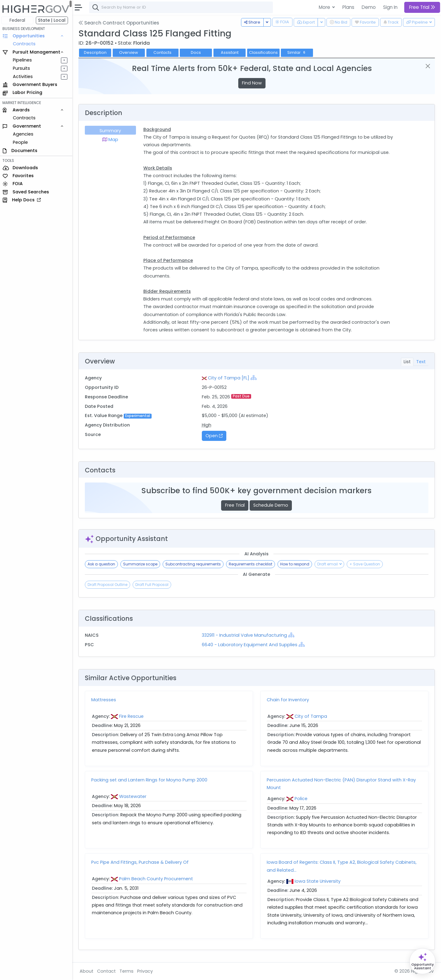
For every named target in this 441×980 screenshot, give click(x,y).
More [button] (325, 7)
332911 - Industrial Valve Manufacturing (246, 635)
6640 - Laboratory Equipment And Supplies (251, 645)
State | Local (53, 20)
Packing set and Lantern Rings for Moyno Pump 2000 (151, 780)
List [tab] (407, 362)
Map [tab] (111, 140)
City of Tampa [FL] (230, 378)
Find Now (253, 83)
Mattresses (105, 700)
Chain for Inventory (288, 700)
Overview (130, 52)
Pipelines (24, 60)
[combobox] (182, 7)
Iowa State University (318, 881)
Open (215, 436)
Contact (108, 971)
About (88, 971)
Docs (197, 52)
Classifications (265, 52)
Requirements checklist (252, 564)
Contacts (164, 52)
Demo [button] (369, 7)
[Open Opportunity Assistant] (422, 961)
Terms (128, 971)
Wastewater (134, 796)
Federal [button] (19, 20)
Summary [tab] (111, 131)
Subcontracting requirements (194, 564)
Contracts (25, 44)
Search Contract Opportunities (120, 23)
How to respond (296, 564)
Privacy (146, 971)
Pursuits (23, 68)
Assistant (231, 52)
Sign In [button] (390, 7)
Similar (298, 52)
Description (96, 52)
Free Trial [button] (422, 7)
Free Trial (236, 505)
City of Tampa (311, 716)
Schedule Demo (271, 505)
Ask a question (103, 564)
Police (302, 799)
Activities (24, 76)
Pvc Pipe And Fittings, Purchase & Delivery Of (141, 862)
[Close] (428, 66)
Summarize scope (141, 564)
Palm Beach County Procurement (157, 879)
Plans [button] (348, 7)
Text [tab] (421, 362)
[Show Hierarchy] (254, 378)
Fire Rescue (133, 716)
